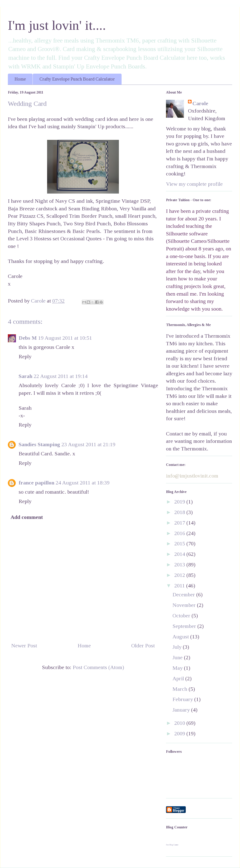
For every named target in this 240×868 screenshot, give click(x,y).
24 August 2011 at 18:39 (83, 483)
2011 (180, 586)
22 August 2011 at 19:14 (61, 376)
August (181, 637)
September (185, 626)
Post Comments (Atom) (98, 667)
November (185, 605)
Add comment (27, 517)
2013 (180, 565)
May (178, 668)
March (181, 689)
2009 (180, 734)
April (179, 678)
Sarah (25, 376)
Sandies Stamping (39, 444)
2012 (180, 575)
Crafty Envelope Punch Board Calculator (77, 79)
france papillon (36, 483)
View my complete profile (194, 184)
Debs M (28, 338)
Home (20, 79)
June (178, 657)
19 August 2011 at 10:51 (65, 338)
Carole (200, 103)
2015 (180, 544)
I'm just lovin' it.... (57, 25)
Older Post (143, 646)
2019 (180, 502)
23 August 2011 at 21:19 (88, 444)
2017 (180, 523)
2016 (180, 533)
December (184, 595)
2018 (180, 512)
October (182, 616)
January (182, 710)
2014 (180, 554)
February (183, 699)
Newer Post (24, 646)
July (178, 647)
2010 (180, 723)
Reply (25, 356)
